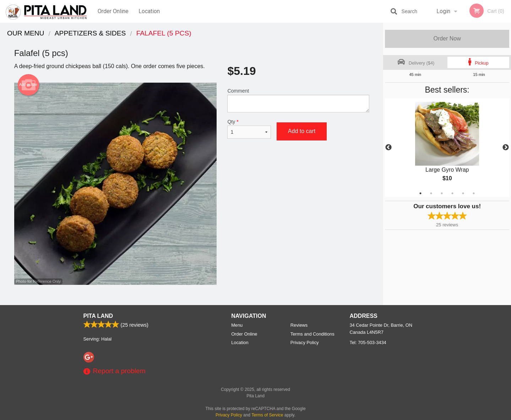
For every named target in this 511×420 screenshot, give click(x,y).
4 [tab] (452, 193)
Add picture (28, 85)
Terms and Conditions (312, 334)
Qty (249, 129)
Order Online (113, 11)
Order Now (447, 38)
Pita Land (98, 316)
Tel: (368, 342)
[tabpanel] (447, 148)
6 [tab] (474, 193)
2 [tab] (431, 193)
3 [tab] (442, 193)
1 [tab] (420, 193)
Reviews (299, 325)
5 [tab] (463, 193)
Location (149, 11)
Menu (237, 325)
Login (443, 11)
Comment (298, 100)
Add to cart (302, 131)
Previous (388, 148)
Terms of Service (267, 415)
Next (506, 148)
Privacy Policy (305, 342)
